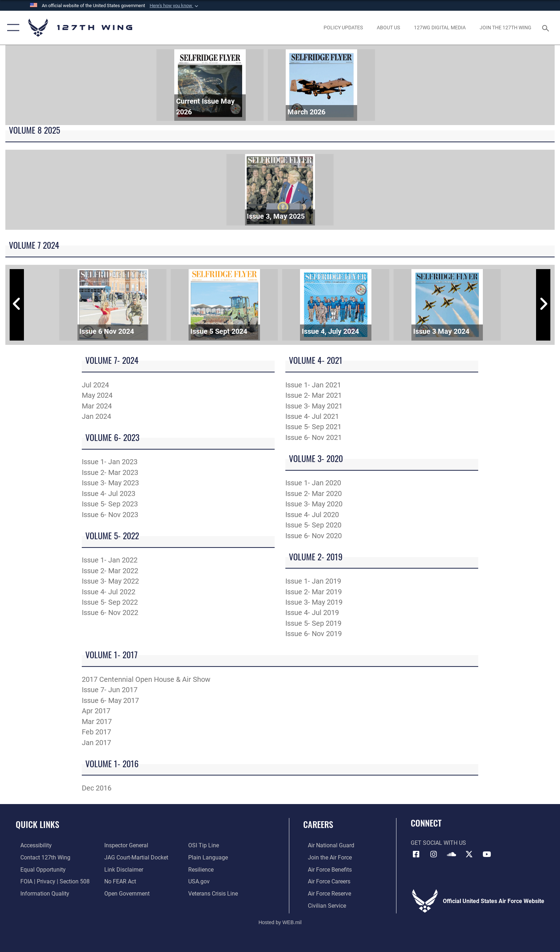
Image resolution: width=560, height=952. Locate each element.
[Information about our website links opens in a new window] (122, 869)
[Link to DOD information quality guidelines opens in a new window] (40, 893)
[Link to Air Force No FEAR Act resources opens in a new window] (119, 881)
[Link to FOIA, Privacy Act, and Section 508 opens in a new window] (50, 881)
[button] (175, 6)
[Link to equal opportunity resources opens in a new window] (38, 869)
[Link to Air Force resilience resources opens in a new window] (202, 869)
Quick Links (37, 824)
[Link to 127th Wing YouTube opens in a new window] (487, 854)
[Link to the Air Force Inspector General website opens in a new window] (125, 845)
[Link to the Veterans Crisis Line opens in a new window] (214, 893)
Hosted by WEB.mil (280, 922)
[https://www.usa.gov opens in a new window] (200, 881)
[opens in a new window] (343, 28)
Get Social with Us (438, 843)
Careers (318, 824)
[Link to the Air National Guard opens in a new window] (326, 845)
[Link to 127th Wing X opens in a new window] (469, 854)
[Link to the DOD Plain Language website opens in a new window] (209, 857)
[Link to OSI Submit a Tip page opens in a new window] (205, 845)
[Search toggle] (547, 28)
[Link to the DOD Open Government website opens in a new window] (126, 893)
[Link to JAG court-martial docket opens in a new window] (135, 857)
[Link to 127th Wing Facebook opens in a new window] (416, 854)
